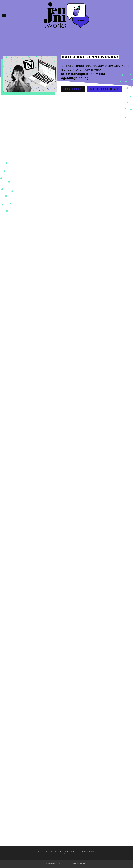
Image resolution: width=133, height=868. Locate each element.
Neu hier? (73, 89)
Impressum (87, 852)
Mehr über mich (105, 89)
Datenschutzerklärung (57, 852)
